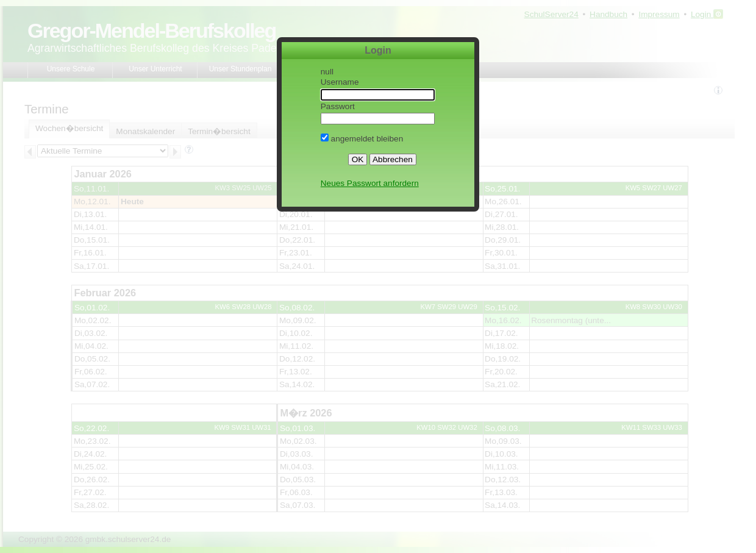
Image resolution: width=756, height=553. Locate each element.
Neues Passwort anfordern (370, 183)
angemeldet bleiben (362, 139)
